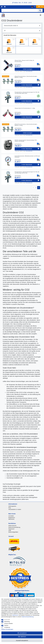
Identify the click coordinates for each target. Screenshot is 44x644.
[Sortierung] (22, 26)
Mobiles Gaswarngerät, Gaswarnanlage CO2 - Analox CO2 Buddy (26, 141)
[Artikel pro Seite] (22, 31)
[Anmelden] (2, 7)
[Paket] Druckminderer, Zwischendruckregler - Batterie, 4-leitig (26, 125)
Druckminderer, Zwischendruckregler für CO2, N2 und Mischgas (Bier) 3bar (27, 93)
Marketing (7, 622)
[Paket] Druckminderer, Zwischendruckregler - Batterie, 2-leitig (26, 77)
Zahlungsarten (12, 506)
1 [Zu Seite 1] (36, 188)
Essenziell (7, 620)
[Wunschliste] (35, 7)
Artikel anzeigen (28, 69)
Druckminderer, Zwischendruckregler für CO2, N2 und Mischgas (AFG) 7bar (27, 172)
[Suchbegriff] (20, 10)
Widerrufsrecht (12, 526)
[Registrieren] (5, 7)
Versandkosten (29, 71)
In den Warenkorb (30, 85)
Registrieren (12, 518)
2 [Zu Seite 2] (39, 188)
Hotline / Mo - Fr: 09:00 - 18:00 (22, 3)
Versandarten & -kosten (15, 509)
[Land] (32, 7)
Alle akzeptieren (22, 633)
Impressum (11, 529)
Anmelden (11, 516)
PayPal (6, 625)
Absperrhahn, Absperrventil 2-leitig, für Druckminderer (24, 61)
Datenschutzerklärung (14, 527)
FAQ (10, 508)
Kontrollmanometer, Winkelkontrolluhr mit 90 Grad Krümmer (27, 157)
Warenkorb (11, 519)
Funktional (7, 627)
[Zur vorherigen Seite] (33, 188)
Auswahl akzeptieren (22, 640)
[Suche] (40, 10)
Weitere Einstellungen (7, 629)
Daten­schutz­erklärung (28, 617)
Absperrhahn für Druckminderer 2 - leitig (25, 108)
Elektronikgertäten (13, 532)
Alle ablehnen (22, 637)
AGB (10, 530)
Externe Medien (9, 623)
